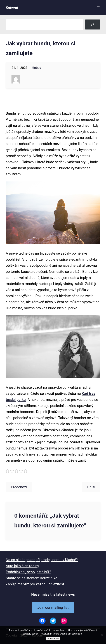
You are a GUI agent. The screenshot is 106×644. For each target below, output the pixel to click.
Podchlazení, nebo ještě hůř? (28, 572)
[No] (102, 635)
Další (91, 487)
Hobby (36, 68)
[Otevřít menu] (98, 7)
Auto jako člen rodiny (22, 566)
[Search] (93, 24)
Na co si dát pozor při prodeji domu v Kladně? (42, 560)
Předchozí (19, 487)
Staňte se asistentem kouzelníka (31, 578)
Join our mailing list (53, 608)
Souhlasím (53, 639)
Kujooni (12, 7)
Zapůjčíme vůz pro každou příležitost (35, 584)
